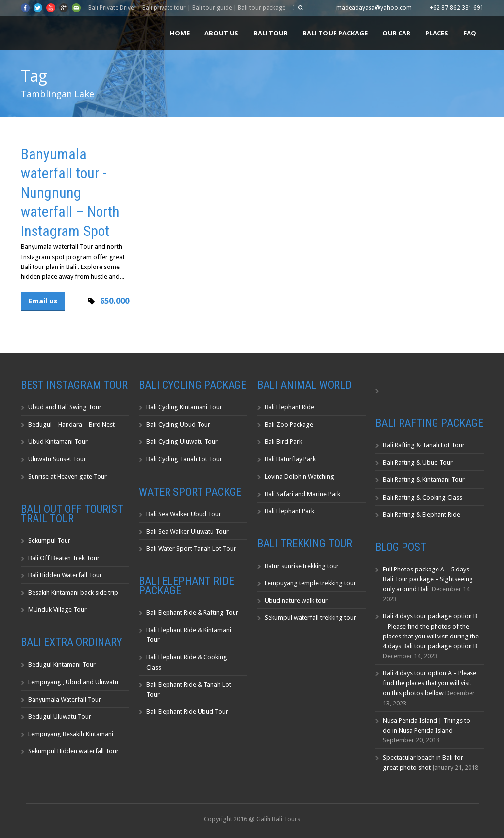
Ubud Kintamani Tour (58, 442)
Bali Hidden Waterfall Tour (65, 575)
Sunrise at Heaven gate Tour (67, 477)
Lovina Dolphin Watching (299, 477)
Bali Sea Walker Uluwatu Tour (187, 531)
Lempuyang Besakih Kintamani (71, 734)
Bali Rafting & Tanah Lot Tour (424, 445)
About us (221, 33)
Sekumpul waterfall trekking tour (310, 618)
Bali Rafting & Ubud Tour (418, 462)
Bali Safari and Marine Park (302, 494)
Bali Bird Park (283, 442)
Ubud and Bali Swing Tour (65, 407)
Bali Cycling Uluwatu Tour (182, 442)
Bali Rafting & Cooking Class (422, 497)
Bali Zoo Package (289, 424)
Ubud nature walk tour (296, 600)
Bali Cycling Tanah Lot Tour (184, 459)
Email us (43, 301)
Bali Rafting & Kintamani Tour (424, 480)
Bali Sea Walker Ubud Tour (184, 514)
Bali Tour (270, 33)
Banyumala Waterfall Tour (65, 699)
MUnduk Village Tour (57, 610)
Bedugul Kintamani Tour (62, 664)
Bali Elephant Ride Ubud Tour (187, 712)
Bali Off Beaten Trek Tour (64, 558)
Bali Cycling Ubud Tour (178, 424)
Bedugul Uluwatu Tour (60, 717)
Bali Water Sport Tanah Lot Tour (191, 549)
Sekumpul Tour (49, 541)
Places (437, 33)
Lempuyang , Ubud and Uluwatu (73, 682)
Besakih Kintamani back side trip (73, 592)
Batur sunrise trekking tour (302, 566)
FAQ (470, 33)
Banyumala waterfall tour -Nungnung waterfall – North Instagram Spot (70, 192)
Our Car (396, 33)
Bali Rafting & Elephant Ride (421, 515)
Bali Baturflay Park (290, 459)
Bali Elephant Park (289, 511)
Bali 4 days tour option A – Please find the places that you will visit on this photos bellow (430, 683)
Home (180, 33)
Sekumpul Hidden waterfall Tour (73, 751)
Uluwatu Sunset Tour (57, 459)
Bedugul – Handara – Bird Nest (71, 424)
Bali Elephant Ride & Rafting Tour (192, 613)
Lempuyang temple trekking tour (310, 583)
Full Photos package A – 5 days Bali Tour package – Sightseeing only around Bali (428, 579)
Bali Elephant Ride (289, 407)
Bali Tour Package (335, 33)
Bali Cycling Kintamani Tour (184, 407)
